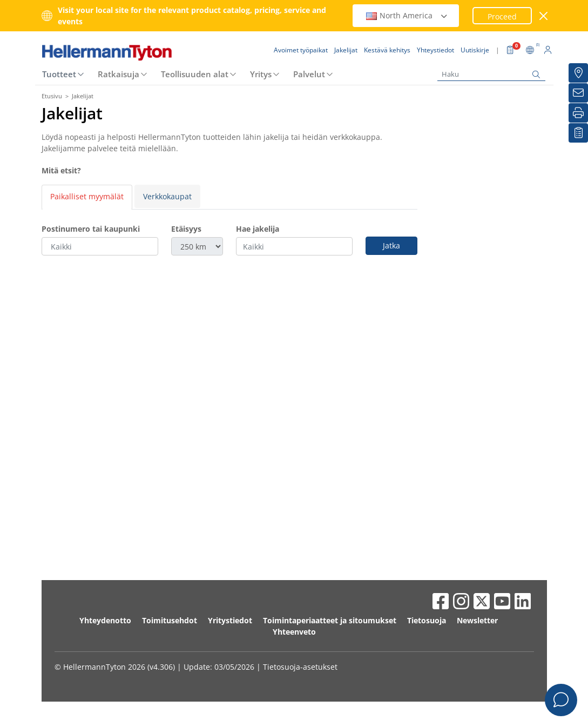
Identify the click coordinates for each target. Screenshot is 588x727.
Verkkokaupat (167, 165)
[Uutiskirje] (578, 93)
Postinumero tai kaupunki (91, 197)
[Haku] (491, 43)
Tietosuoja (427, 589)
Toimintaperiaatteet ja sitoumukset (330, 589)
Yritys (261, 43)
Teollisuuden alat (195, 43)
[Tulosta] (578, 113)
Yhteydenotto (105, 589)
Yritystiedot (230, 589)
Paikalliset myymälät (87, 165)
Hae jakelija (258, 197)
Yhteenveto (294, 600)
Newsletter (477, 589)
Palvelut (309, 43)
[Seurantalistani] (578, 133)
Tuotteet (59, 43)
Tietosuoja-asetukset (300, 635)
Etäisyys (186, 197)
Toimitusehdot (170, 589)
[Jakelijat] (578, 73)
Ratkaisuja (119, 43)
